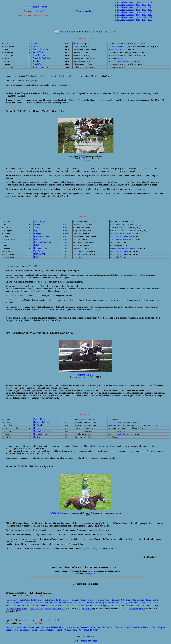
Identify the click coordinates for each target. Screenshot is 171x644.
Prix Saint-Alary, (103, 600)
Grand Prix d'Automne (66, 630)
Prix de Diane (152, 600)
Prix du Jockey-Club (135, 600)
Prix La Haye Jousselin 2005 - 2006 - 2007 (134, 5)
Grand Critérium (118, 605)
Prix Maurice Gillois (118, 49)
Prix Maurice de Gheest (60, 602)
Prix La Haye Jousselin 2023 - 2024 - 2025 (134, 20)
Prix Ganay (12, 600)
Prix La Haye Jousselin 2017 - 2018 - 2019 (134, 15)
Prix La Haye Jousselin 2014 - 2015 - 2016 (134, 12)
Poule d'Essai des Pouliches (56, 600)
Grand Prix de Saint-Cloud (36, 602)
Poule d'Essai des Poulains (30, 600)
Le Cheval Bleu (40, 11)
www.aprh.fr (87, 11)
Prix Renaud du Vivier (88, 630)
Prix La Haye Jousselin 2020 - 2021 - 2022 (134, 17)
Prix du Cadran (25, 605)
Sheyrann (77, 254)
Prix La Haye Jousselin (146, 425)
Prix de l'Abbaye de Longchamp (70, 605)
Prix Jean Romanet (137, 609)
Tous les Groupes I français (36, 7)
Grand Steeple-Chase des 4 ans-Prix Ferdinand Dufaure (98, 627)
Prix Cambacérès (117, 257)
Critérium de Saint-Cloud (17, 609)
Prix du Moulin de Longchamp (120, 602)
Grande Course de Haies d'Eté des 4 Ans (55, 627)
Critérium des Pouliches (44, 605)
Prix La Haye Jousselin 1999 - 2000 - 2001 (134, 2)
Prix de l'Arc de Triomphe (97, 605)
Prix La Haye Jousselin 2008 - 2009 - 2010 (134, 7)
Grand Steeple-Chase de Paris (122, 61)
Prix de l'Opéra (36, 609)
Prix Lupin (74, 600)
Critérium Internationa (55, 609)
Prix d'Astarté (88, 609)
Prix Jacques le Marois (82, 602)
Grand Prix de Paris (14, 602)
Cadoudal (77, 239)
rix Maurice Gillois (29, 630)
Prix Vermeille (141, 602)
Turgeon (76, 46)
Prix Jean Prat (118, 600)
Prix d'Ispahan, (88, 600)
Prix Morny (99, 602)
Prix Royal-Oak (150, 605)
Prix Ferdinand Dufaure (117, 46)
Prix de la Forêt (134, 605)
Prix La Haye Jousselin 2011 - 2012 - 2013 (134, 10)
